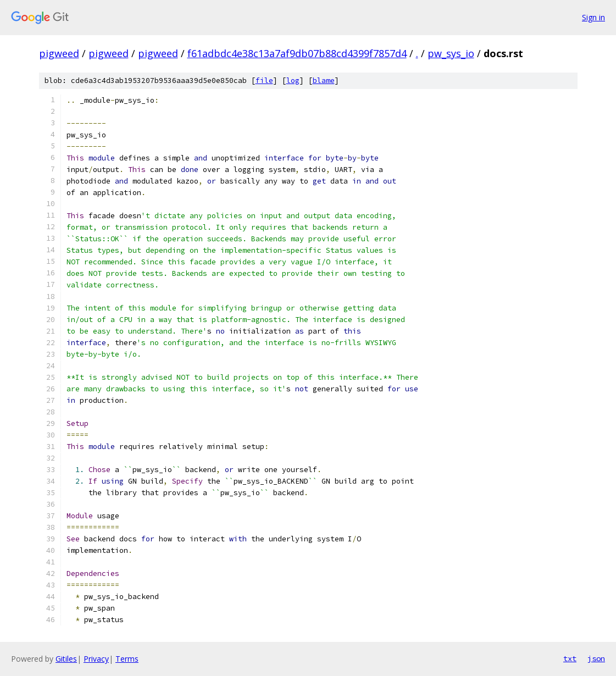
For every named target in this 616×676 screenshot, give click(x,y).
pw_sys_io (451, 53)
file (264, 81)
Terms (127, 659)
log (293, 81)
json (596, 658)
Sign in (593, 17)
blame (324, 81)
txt (570, 658)
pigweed (59, 53)
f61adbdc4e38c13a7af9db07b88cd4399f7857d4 (297, 53)
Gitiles (66, 659)
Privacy (96, 659)
